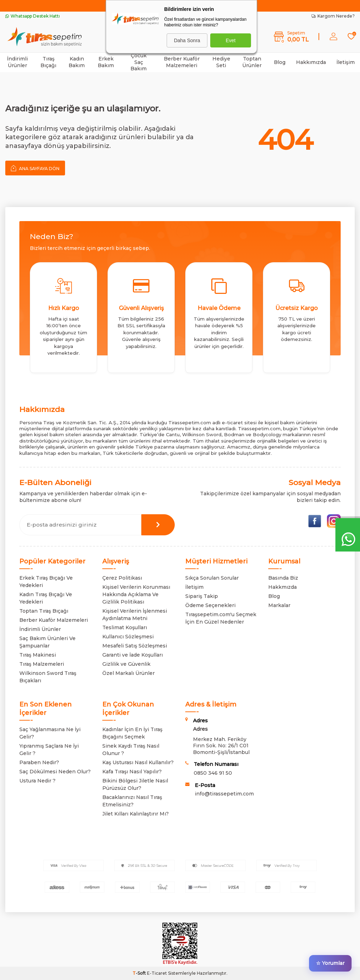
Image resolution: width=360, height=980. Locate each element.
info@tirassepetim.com (224, 794)
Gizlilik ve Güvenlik (126, 664)
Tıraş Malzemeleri (42, 664)
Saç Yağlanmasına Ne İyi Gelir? (50, 733)
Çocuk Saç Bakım (139, 62)
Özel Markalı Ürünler (128, 673)
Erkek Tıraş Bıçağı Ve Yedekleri (46, 582)
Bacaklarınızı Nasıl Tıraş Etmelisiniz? (132, 801)
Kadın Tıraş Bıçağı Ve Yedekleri (46, 598)
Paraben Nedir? (39, 762)
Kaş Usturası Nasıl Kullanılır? (138, 762)
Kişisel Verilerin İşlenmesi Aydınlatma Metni (135, 615)
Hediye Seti (221, 62)
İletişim (346, 62)
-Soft (140, 973)
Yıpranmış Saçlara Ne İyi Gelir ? (49, 750)
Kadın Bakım (77, 62)
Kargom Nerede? (333, 16)
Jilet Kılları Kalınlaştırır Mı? (136, 814)
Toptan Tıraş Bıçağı (44, 611)
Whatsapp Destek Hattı (33, 16)
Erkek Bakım (106, 62)
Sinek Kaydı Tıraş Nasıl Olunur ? (131, 750)
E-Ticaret (157, 973)
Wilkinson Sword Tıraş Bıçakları (48, 677)
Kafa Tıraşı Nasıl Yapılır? (132, 772)
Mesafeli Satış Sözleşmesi (135, 646)
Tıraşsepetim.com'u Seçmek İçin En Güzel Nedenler (221, 618)
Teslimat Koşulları (125, 627)
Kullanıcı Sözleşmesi (128, 637)
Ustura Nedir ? (37, 781)
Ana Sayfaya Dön (35, 168)
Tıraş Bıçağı (48, 62)
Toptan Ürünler (252, 62)
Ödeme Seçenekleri (210, 605)
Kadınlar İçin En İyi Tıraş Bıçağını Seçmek (132, 733)
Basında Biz (283, 578)
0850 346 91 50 (213, 773)
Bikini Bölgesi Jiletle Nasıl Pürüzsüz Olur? (135, 784)
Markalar (279, 605)
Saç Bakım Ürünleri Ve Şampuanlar (47, 642)
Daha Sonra (187, 40)
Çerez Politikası (122, 578)
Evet (231, 40)
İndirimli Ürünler (17, 62)
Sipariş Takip (202, 596)
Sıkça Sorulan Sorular (212, 578)
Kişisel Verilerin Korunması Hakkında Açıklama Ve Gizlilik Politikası (136, 594)
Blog (280, 62)
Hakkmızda (282, 587)
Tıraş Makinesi (38, 655)
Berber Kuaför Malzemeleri (182, 62)
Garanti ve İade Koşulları (133, 655)
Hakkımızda (311, 62)
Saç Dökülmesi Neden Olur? (55, 772)
